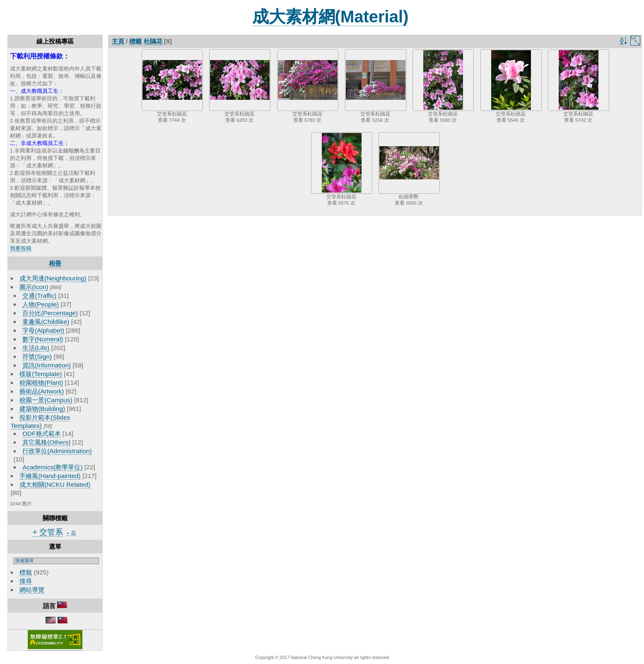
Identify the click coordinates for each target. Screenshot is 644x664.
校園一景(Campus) (46, 400)
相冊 (55, 263)
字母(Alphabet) (43, 330)
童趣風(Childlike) (46, 322)
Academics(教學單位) (52, 467)
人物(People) (41, 304)
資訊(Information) (47, 365)
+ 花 (71, 533)
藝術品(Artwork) (42, 391)
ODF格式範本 (41, 433)
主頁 (118, 41)
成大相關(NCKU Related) (55, 484)
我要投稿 (21, 248)
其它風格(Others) (46, 442)
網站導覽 (32, 590)
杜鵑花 (153, 41)
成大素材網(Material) (330, 17)
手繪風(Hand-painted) (50, 476)
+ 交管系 (48, 532)
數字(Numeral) (43, 339)
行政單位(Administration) (57, 451)
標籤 (26, 572)
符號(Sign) (37, 356)
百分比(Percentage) (50, 313)
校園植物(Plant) (41, 383)
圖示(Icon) (34, 287)
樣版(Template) (41, 374)
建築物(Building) (42, 409)
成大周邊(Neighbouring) (53, 278)
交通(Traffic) (39, 296)
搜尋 (26, 581)
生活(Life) (36, 348)
